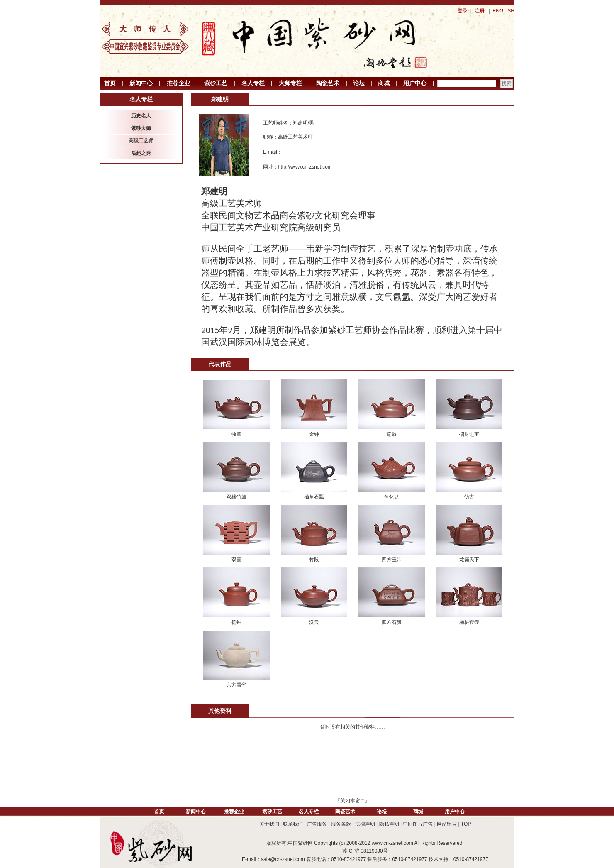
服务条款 (341, 824)
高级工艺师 (141, 141)
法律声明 (365, 824)
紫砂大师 (141, 128)
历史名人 (141, 116)
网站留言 (447, 824)
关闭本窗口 (353, 801)
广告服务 (317, 824)
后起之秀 (141, 153)
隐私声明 (389, 824)
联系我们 (293, 824)
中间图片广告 (418, 824)
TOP (466, 824)
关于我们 (269, 824)
